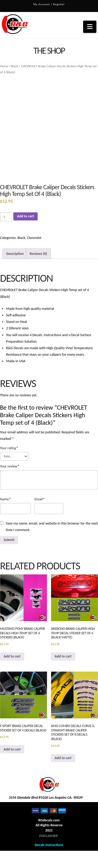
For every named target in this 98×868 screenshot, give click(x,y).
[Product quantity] (6, 217)
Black (15, 66)
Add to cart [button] (12, 656)
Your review (10, 466)
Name (5, 499)
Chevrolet (34, 238)
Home (4, 66)
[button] (90, 27)
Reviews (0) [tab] (39, 254)
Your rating (9, 448)
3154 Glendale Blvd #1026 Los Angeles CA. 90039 (46, 798)
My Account (41, 4)
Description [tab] (15, 254)
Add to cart (25, 216)
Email (40, 499)
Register (59, 4)
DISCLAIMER (49, 836)
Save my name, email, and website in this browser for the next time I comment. (52, 527)
